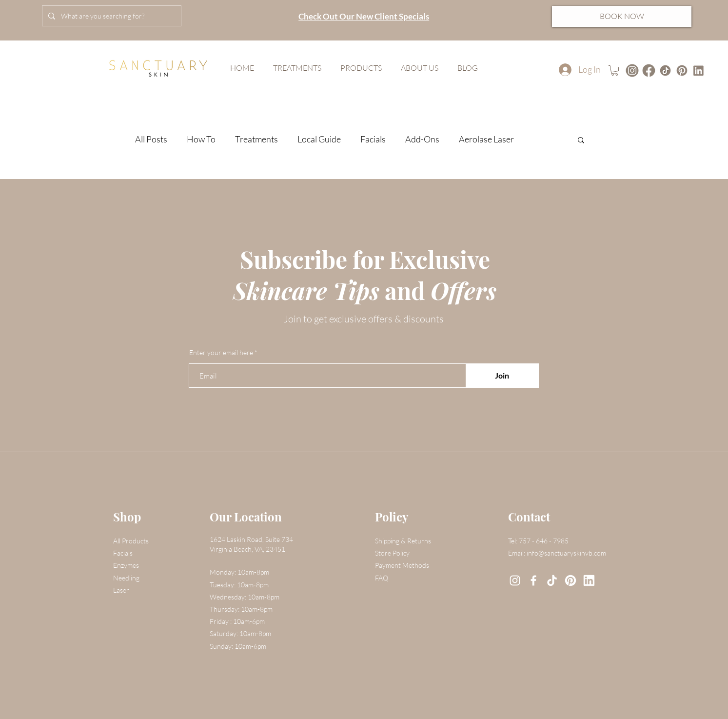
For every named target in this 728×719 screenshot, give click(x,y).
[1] (698, 70)
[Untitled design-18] (665, 70)
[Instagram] (515, 580)
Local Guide (319, 139)
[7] (589, 580)
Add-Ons (422, 139)
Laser (121, 590)
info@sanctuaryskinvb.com (566, 553)
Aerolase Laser (486, 139)
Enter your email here (221, 353)
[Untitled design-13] (632, 70)
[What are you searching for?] (111, 16)
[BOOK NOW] (622, 16)
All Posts (151, 139)
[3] (552, 580)
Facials (373, 139)
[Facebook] (533, 580)
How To (201, 139)
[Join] (502, 376)
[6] (571, 580)
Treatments (256, 139)
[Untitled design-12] (649, 70)
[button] (615, 70)
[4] (682, 70)
